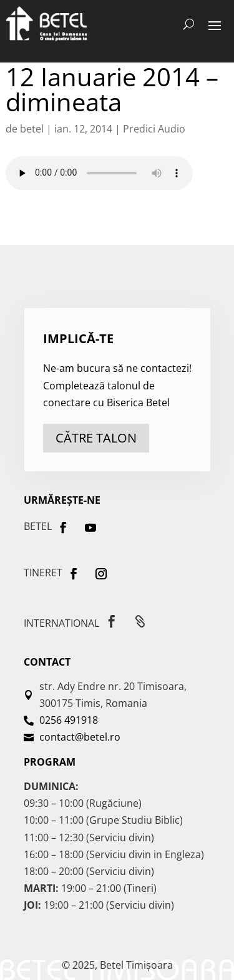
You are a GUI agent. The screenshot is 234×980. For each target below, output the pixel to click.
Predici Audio (154, 129)
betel (32, 129)
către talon (96, 438)
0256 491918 (69, 720)
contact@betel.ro (80, 737)
